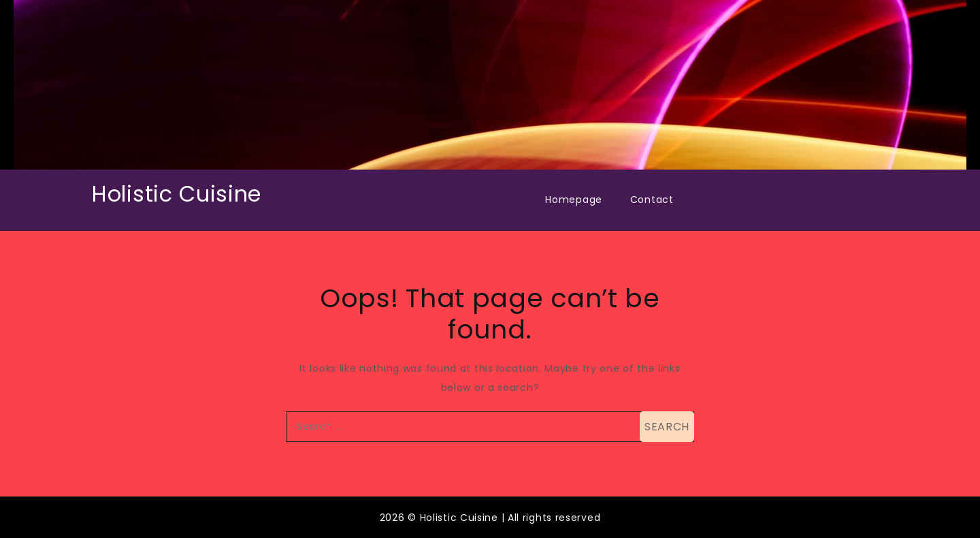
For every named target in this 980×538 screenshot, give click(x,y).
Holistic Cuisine (177, 194)
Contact (652, 200)
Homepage (574, 200)
